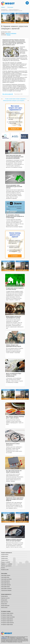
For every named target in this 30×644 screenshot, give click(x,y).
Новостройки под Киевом (6, 579)
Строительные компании (6, 590)
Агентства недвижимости (6, 566)
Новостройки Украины (6, 575)
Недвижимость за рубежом (7, 564)
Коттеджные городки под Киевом (8, 617)
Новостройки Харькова (6, 585)
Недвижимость (4, 10)
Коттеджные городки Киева (7, 615)
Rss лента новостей (8, 94)
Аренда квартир (4, 596)
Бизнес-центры (4, 607)
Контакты (3, 568)
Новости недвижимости (14, 10)
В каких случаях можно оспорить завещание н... (16, 99)
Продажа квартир (5, 555)
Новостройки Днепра (5, 581)
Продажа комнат (5, 556)
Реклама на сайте (5, 570)
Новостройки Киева (5, 577)
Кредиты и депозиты (11, 33)
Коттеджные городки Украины (7, 613)
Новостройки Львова (5, 587)
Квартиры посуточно (5, 598)
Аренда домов (4, 600)
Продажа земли (4, 560)
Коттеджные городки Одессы (7, 621)
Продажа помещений (6, 562)
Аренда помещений (5, 606)
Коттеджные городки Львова (7, 625)
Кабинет (3, 7)
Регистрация (10, 7)
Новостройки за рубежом (6, 589)
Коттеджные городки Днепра (7, 619)
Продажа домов (4, 558)
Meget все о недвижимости (15, 633)
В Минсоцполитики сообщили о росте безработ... (14, 101)
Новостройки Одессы (6, 583)
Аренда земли (4, 604)
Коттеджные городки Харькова (7, 623)
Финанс (9, 35)
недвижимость (4, 638)
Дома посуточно (4, 602)
